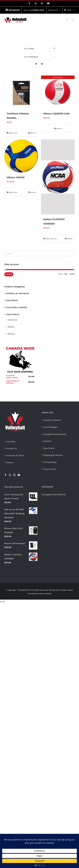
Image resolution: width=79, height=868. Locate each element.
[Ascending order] (54, 49)
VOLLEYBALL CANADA (17, 307)
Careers (10, 462)
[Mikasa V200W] (21, 156)
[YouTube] (19, 475)
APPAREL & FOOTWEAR (18, 293)
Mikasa (11, 334)
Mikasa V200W (16, 177)
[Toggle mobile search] (67, 20)
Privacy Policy (50, 462)
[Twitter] (10, 475)
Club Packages (50, 427)
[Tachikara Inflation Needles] (21, 92)
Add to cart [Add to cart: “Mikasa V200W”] (13, 192)
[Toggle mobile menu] (73, 20)
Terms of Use (50, 469)
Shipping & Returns (53, 455)
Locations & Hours (15, 455)
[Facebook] (5, 475)
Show (31, 57)
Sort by (29, 49)
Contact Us (11, 448)
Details (33, 133)
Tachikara (12, 320)
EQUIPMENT (12, 300)
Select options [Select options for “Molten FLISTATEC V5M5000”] (51, 239)
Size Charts (49, 448)
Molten (11, 327)
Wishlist (47, 441)
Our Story (11, 441)
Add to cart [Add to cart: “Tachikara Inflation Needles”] (13, 133)
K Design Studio (65, 590)
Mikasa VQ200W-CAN (56, 114)
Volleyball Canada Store (55, 434)
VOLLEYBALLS (13, 314)
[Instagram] (14, 475)
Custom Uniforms (52, 420)
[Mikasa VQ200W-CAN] (58, 92)
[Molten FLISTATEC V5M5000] (58, 177)
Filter (9, 274)
